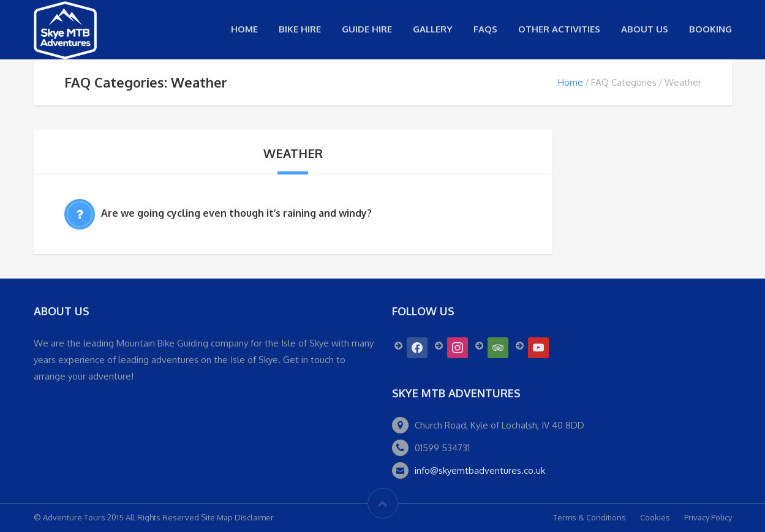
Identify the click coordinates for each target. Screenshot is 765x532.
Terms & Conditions (590, 517)
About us (645, 29)
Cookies (655, 517)
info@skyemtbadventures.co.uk (480, 470)
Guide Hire (367, 29)
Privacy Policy (708, 517)
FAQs (485, 29)
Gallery (433, 29)
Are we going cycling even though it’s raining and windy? (236, 213)
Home (244, 29)
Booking (710, 29)
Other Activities (559, 29)
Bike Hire (300, 29)
